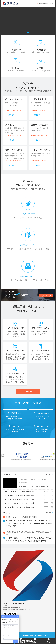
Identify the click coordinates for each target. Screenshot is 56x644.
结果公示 (16, 475)
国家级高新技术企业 (28, 276)
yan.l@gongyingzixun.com (14, 608)
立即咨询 (11, 115)
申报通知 (7, 475)
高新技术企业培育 (28, 214)
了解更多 (28, 391)
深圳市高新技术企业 (28, 245)
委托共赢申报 (46, 296)
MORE (49, 474)
